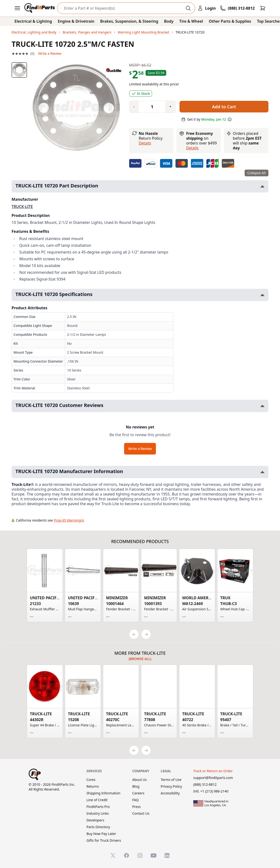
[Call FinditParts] (237, 8)
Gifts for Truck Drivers (104, 840)
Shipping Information (103, 793)
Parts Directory (98, 827)
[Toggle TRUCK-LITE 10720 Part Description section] (262, 186)
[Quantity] (150, 107)
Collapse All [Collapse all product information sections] (257, 173)
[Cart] (263, 8)
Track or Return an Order (213, 771)
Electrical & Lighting (33, 21)
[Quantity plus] (170, 107)
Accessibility (170, 793)
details (192, 148)
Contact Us (141, 813)
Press (137, 807)
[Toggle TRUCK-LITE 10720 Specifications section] (262, 295)
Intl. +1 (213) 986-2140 (211, 791)
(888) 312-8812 (205, 784)
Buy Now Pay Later (101, 834)
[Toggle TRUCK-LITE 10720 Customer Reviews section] (262, 406)
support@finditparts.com (213, 778)
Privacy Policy (171, 786)
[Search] (122, 8)
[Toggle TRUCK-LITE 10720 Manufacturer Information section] (262, 472)
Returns (93, 786)
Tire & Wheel (191, 21)
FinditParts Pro (98, 807)
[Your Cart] (263, 8)
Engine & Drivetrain (76, 21)
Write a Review (50, 53)
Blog (136, 786)
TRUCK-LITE (22, 207)
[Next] (146, 634)
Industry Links (98, 813)
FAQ (136, 800)
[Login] (207, 8)
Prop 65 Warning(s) (69, 520)
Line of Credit (97, 800)
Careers (138, 793)
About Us (140, 780)
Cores (91, 780)
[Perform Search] (188, 8)
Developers (95, 820)
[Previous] (134, 634)
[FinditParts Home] (40, 8)
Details (145, 143)
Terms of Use (171, 780)
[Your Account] (207, 8)
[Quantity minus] (134, 107)
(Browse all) (140, 659)
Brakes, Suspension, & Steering (129, 21)
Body (169, 21)
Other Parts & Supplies (230, 21)
